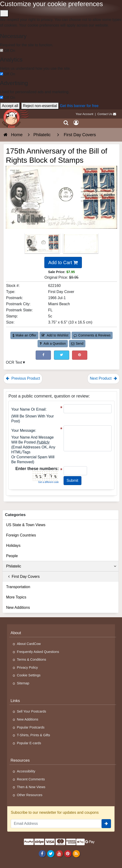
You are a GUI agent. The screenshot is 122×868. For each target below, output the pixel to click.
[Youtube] (59, 853)
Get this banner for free (79, 106)
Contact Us (105, 114)
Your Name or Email (28, 409)
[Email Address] (56, 824)
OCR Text (14, 362)
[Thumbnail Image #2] (81, 245)
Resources (20, 760)
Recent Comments (31, 779)
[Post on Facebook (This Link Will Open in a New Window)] (43, 355)
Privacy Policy (27, 667)
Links (15, 701)
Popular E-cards (29, 743)
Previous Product (23, 378)
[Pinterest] (68, 853)
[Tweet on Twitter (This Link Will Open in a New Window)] (62, 355)
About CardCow (29, 644)
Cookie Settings (29, 675)
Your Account (85, 114)
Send (77, 343)
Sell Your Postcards (32, 711)
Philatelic (61, 566)
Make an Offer (24, 335)
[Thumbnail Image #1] (43, 245)
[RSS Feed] (76, 853)
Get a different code (49, 482)
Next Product (103, 378)
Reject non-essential (40, 106)
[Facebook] (42, 853)
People (12, 556)
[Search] (66, 123)
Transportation (18, 587)
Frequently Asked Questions (38, 652)
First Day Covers (23, 577)
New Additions (18, 608)
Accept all (10, 106)
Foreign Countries (21, 535)
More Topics (16, 597)
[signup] (106, 824)
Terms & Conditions (32, 660)
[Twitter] (51, 853)
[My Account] (76, 123)
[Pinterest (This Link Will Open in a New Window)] (80, 355)
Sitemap (23, 683)
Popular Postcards (31, 727)
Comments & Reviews (92, 335)
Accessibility (26, 771)
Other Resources (30, 795)
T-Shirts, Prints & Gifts (34, 735)
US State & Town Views (26, 525)
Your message (23, 430)
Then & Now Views (31, 787)
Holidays (13, 546)
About (16, 633)
